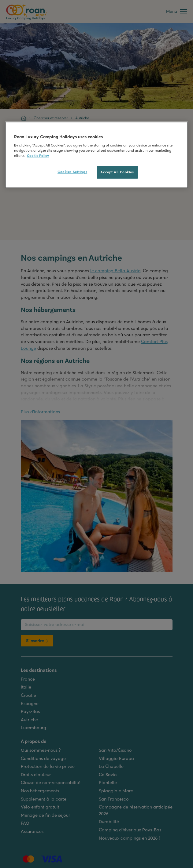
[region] (96, 155)
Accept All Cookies (117, 172)
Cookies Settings (72, 172)
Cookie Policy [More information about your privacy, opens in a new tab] (38, 156)
